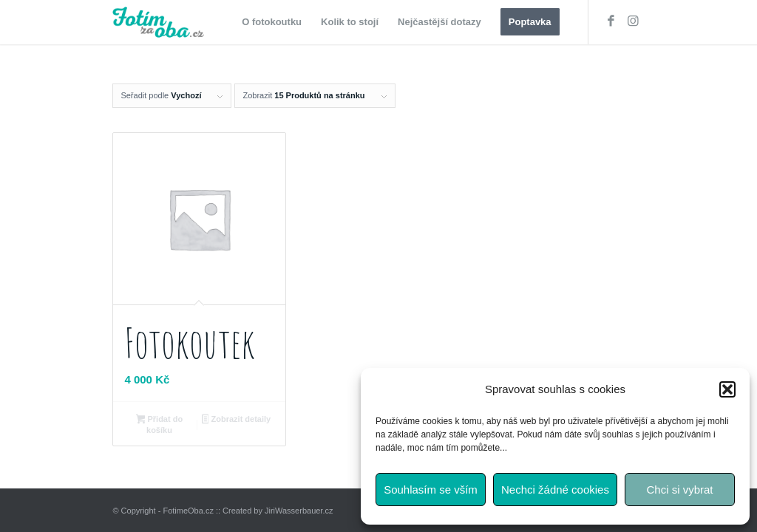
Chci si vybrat (679, 490)
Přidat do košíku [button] (159, 424)
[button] (727, 389)
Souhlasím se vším (431, 490)
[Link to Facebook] (611, 21)
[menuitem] (272, 22)
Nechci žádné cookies (555, 490)
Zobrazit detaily (236, 420)
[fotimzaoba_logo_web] (161, 22)
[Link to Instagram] (634, 21)
